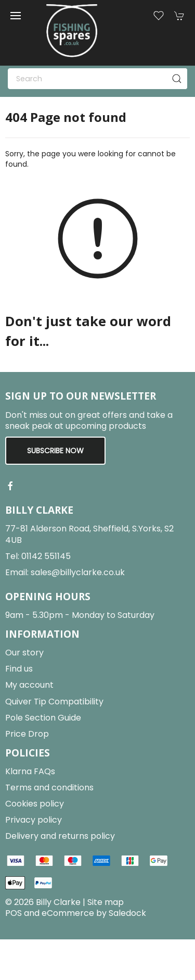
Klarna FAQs (30, 771)
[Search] (97, 79)
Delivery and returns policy (60, 836)
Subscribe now (55, 451)
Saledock (127, 913)
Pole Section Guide (43, 718)
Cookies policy (35, 804)
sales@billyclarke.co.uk (78, 572)
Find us (19, 669)
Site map (106, 902)
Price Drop (27, 734)
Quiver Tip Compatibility (54, 702)
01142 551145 (46, 556)
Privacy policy (34, 820)
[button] (16, 16)
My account (29, 685)
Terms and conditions (49, 787)
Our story (24, 653)
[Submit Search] (177, 79)
